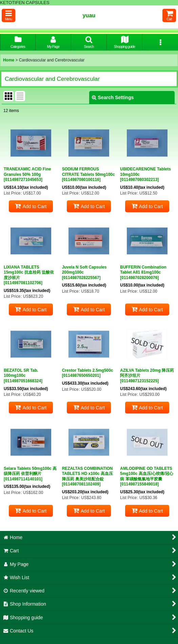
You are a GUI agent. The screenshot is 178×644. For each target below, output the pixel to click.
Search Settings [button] (113, 97)
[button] (8, 15)
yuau (89, 15)
